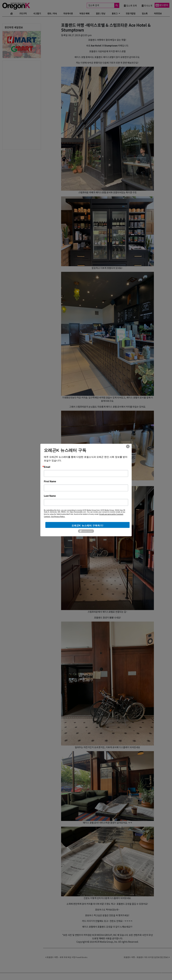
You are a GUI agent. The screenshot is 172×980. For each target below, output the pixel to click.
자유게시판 (68, 13)
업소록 (145, 13)
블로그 (115, 13)
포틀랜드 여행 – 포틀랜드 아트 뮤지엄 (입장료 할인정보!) (147, 957)
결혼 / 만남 (101, 13)
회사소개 (147, 5)
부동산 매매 (84, 13)
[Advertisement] (14, 105)
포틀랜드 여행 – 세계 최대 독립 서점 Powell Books (66, 957)
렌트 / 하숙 (52, 13)
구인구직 (23, 13)
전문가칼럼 (131, 13)
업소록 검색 (104, 5)
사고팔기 (37, 13)
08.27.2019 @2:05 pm (80, 35)
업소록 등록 (130, 5)
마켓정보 (158, 13)
